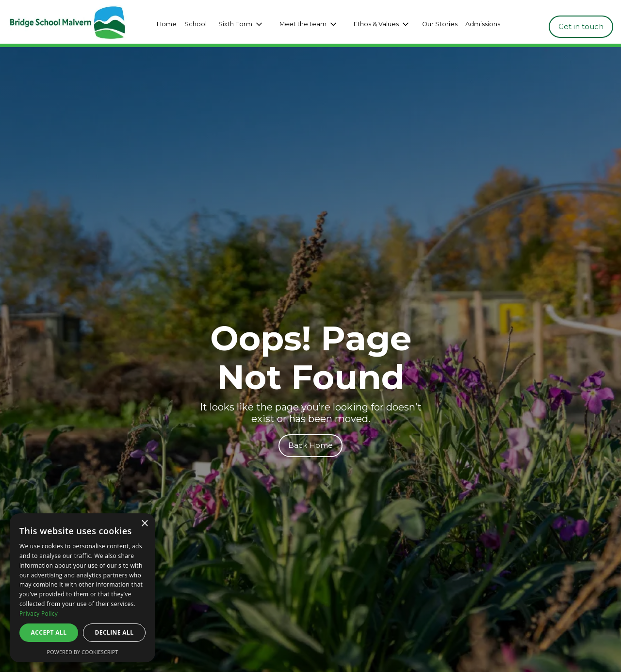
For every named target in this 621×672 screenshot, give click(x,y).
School (196, 24)
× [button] (144, 524)
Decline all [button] (114, 632)
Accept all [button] (49, 632)
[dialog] (82, 588)
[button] (241, 24)
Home (167, 24)
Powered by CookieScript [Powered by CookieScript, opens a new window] (83, 652)
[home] (74, 24)
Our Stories (440, 24)
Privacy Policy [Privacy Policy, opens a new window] (39, 614)
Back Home (310, 445)
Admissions (483, 24)
